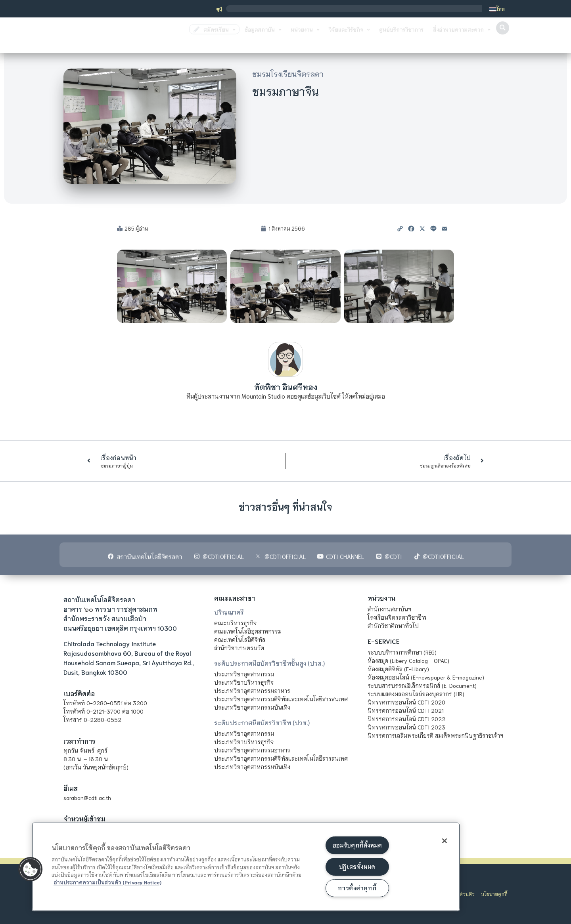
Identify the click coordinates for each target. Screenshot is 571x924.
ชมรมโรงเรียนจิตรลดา (288, 74)
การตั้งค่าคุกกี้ (357, 888)
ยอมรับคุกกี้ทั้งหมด (357, 845)
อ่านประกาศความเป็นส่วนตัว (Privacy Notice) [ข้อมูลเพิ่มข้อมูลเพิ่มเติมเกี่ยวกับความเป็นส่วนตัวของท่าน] (107, 882)
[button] (503, 36)
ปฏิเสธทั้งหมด (357, 866)
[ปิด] (443, 841)
